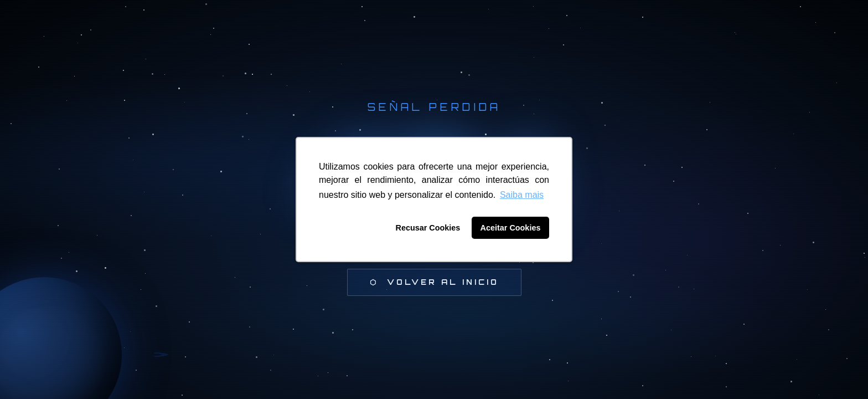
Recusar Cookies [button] (428, 228)
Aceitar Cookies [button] (511, 228)
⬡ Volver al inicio (434, 282)
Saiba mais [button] (522, 195)
